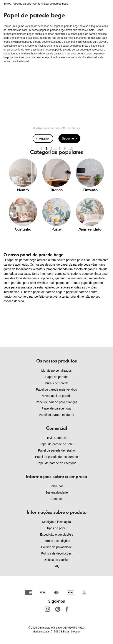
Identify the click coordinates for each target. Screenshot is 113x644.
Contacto (56, 499)
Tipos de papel (56, 528)
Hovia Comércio (56, 438)
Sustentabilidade (56, 492)
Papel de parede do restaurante (57, 457)
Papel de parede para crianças (57, 402)
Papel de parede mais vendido (56, 389)
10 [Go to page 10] (71, 148)
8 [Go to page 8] (60, 148)
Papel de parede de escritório (57, 463)
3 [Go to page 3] (52, 148)
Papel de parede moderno (56, 415)
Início (7, 4)
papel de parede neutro (82, 292)
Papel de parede (22, 4)
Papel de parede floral (57, 408)
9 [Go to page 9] (65, 148)
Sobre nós (56, 486)
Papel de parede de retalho (57, 450)
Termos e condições (57, 541)
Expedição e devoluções (56, 534)
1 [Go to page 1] (41, 148)
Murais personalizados (56, 371)
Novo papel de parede (56, 396)
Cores (37, 4)
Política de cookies (57, 560)
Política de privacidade (57, 547)
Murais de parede (57, 383)
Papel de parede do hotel (56, 444)
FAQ (56, 566)
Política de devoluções (56, 553)
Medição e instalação (56, 522)
